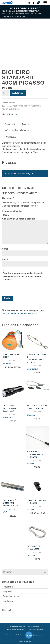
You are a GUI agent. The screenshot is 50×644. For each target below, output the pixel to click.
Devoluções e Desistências (16, 630)
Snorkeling (8, 601)
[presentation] (20, 289)
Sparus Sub (33, 369)
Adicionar (18, 93)
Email (6, 259)
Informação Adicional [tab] (17, 130)
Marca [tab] (26, 124)
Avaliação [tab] (10, 137)
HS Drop (7, 364)
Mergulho (7, 592)
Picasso (13, 114)
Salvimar (7, 418)
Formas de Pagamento (35, 630)
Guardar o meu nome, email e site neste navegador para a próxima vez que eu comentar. (23, 276)
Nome (6, 249)
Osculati (31, 415)
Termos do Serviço (34, 626)
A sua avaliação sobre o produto (19, 219)
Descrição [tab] (10, 124)
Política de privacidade (18, 626)
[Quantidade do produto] (5, 93)
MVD (5, 512)
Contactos (19, 635)
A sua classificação (12, 211)
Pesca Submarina (11, 109)
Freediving (8, 587)
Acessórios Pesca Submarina (26, 106)
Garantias (10, 635)
